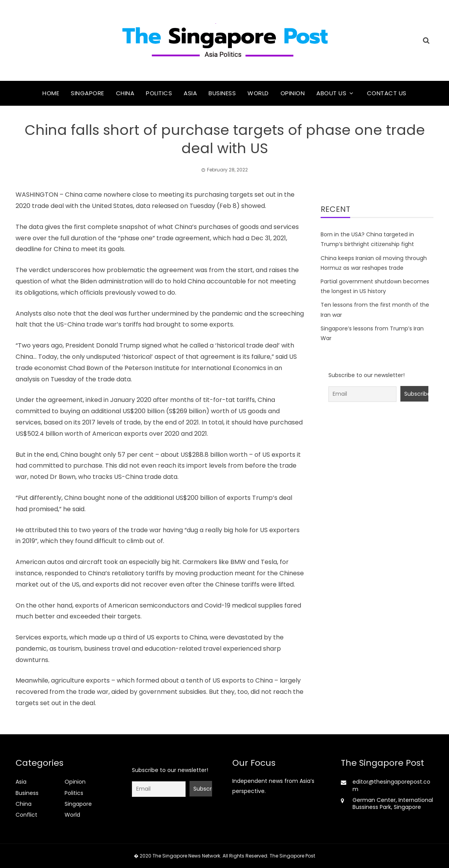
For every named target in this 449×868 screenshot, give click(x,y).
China (125, 93)
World (258, 93)
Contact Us (387, 93)
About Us (331, 93)
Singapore (88, 93)
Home (51, 93)
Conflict (26, 815)
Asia (190, 93)
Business (222, 93)
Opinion (293, 93)
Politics (159, 93)
